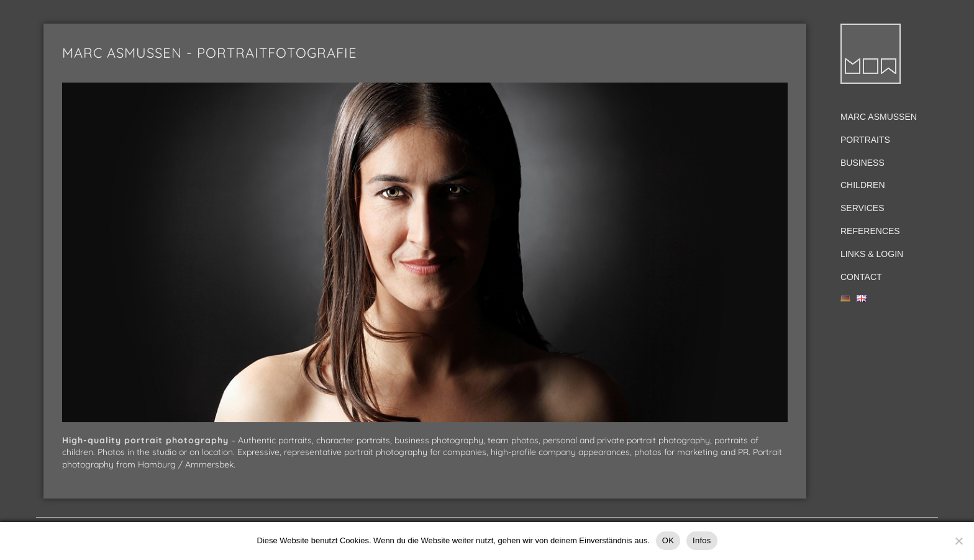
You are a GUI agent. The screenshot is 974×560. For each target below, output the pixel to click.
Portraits (865, 140)
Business (862, 163)
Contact (861, 277)
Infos (702, 540)
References (870, 231)
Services (862, 208)
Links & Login (872, 254)
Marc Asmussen (879, 117)
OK (668, 540)
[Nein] (958, 541)
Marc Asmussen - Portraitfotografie (210, 53)
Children (863, 185)
